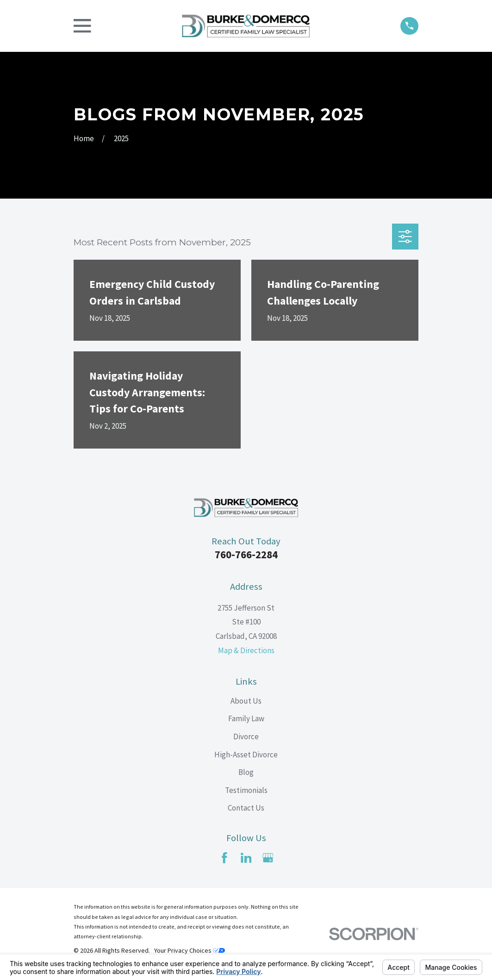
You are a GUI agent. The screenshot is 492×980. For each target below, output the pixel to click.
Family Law (246, 718)
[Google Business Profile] (268, 858)
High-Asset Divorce (246, 755)
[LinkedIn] (246, 858)
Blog (246, 772)
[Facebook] (224, 858)
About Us (246, 701)
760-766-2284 (246, 555)
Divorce (246, 737)
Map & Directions (246, 650)
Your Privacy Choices (190, 950)
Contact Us (246, 808)
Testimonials (246, 790)
